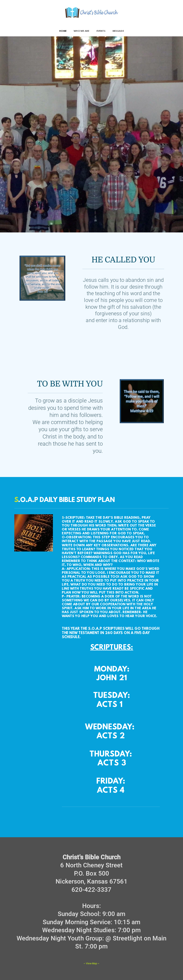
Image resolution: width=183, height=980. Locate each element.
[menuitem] (63, 31)
